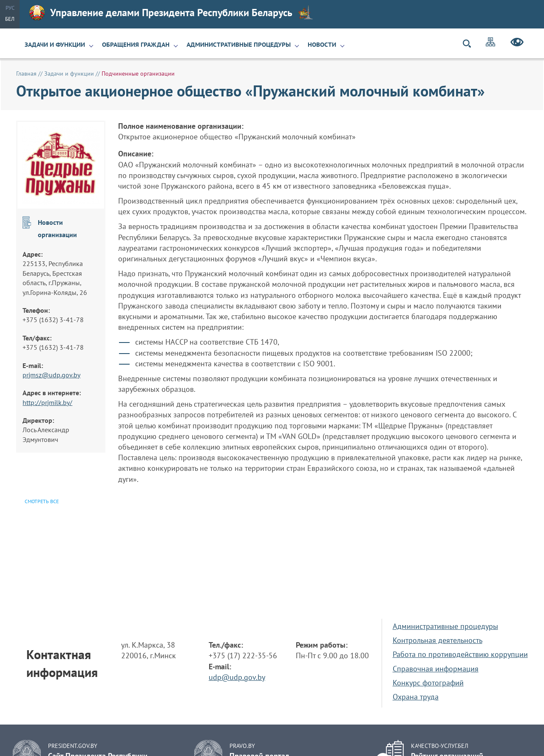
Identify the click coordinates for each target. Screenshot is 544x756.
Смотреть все (42, 501)
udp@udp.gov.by (237, 677)
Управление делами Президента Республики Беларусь (171, 13)
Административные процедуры (239, 45)
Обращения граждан (136, 45)
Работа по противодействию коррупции (460, 654)
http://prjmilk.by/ (47, 402)
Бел (10, 19)
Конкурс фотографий (428, 683)
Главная (26, 74)
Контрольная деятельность (438, 640)
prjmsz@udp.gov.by (51, 375)
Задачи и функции (55, 45)
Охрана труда (416, 697)
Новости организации (57, 228)
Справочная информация (436, 669)
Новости (322, 45)
